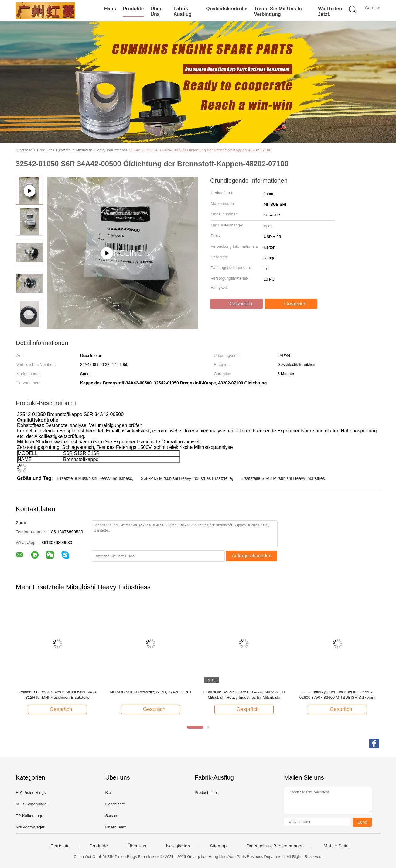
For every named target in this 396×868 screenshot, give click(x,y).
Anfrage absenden (252, 556)
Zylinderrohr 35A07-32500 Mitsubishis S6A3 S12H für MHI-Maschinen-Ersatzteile (57, 695)
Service (112, 816)
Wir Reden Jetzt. (330, 11)
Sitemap (218, 846)
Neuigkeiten (178, 846)
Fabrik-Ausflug (183, 11)
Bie (108, 792)
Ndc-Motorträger (30, 827)
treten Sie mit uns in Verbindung (278, 11)
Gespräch (237, 304)
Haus (110, 9)
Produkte (133, 9)
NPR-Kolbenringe (31, 804)
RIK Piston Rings (31, 792)
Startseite (60, 846)
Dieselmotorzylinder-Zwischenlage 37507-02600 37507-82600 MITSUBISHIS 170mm (337, 695)
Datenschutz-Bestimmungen (275, 846)
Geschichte (115, 804)
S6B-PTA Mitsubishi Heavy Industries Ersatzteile (186, 478)
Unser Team (116, 827)
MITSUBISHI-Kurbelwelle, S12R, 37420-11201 (151, 692)
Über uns (156, 11)
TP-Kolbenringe (29, 816)
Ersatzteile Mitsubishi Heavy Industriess (95, 478)
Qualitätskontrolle (227, 9)
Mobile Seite (336, 846)
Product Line (206, 792)
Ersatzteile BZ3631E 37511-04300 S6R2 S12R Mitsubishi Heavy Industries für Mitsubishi (244, 695)
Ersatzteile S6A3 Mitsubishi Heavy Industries (283, 478)
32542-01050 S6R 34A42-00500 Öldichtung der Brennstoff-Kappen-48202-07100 (200, 150)
